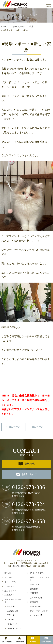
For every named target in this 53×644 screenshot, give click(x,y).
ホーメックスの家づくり (14, 601)
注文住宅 (11, 606)
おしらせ (8, 577)
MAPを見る (19, 496)
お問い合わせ (27, 474)
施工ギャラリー (11, 591)
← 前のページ (13, 427)
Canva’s (11, 619)
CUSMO (11, 624)
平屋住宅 (11, 615)
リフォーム (35, 615)
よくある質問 (36, 598)
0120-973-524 (29, 504)
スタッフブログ (18, 26)
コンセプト (9, 586)
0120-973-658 (29, 521)
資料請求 (27, 464)
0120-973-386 (29, 487)
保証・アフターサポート (40, 579)
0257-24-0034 (19, 566)
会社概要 (34, 589)
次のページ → (39, 427)
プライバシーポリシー (40, 611)
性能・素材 (35, 584)
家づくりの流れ (37, 573)
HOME (4, 26)
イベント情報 (10, 582)
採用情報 (34, 593)
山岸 (31, 26)
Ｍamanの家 (13, 611)
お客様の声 (9, 595)
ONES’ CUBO (13, 628)
